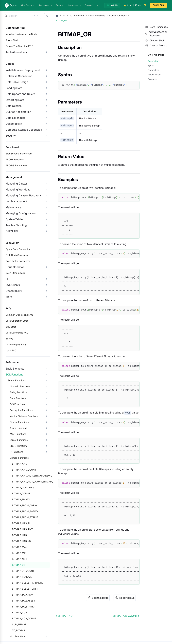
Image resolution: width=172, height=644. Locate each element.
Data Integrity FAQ (16, 344)
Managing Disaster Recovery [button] (23, 195)
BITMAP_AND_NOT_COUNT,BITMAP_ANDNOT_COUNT (31, 482)
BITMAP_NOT (20, 559)
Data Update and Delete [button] (20, 94)
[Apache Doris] (11, 5)
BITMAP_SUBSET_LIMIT (25, 589)
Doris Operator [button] (15, 267)
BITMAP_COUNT (21, 493)
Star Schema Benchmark (19, 154)
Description (153, 61)
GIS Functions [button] (17, 404)
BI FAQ (9, 339)
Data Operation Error (17, 321)
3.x (64, 16)
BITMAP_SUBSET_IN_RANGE (28, 583)
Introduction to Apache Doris (21, 34)
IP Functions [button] (17, 452)
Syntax (151, 66)
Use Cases (46, 5)
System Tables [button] (15, 219)
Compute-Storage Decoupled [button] (24, 130)
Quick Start (12, 40)
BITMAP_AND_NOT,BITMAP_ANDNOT (31, 476)
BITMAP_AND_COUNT (24, 470)
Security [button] (11, 136)
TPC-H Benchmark (16, 159)
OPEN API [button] (12, 231)
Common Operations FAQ (19, 315)
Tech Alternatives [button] (16, 52)
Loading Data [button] (14, 88)
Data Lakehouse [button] (16, 118)
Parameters (153, 70)
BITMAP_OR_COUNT (23, 571)
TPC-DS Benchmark (16, 165)
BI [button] (7, 279)
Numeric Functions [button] (20, 386)
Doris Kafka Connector (18, 261)
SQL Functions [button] (14, 374)
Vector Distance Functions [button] (24, 416)
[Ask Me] (112, 5)
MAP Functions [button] (18, 434)
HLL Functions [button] (18, 636)
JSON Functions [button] (19, 446)
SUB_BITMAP (19, 624)
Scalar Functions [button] (17, 380)
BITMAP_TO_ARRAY (23, 595)
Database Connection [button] (19, 76)
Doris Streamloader (16, 273)
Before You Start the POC (19, 46)
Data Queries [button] (14, 106)
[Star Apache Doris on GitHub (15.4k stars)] (135, 5)
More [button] (9, 297)
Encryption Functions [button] (21, 410)
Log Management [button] (16, 201)
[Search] (22, 16)
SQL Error (11, 327)
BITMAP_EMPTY (21, 499)
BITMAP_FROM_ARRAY (25, 505)
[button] (47, 16)
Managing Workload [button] (18, 189)
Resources (74, 5)
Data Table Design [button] (17, 82)
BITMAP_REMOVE (22, 577)
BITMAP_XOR (19, 613)
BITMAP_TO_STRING (23, 607)
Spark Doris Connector (18, 249)
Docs (60, 5)
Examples (153, 79)
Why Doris (28, 5)
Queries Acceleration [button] (18, 112)
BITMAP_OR (19, 565)
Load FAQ (11, 350)
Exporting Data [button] (15, 100)
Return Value (154, 75)
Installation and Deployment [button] (23, 70)
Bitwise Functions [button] (19, 422)
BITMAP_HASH (20, 535)
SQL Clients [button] (13, 285)
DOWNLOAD (158, 5)
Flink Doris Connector (17, 255)
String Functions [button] (19, 392)
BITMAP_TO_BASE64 (23, 601)
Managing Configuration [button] (21, 213)
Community (92, 5)
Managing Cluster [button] (16, 184)
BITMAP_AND (20, 464)
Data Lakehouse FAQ (17, 333)
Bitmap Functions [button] (19, 458)
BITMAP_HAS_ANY (22, 529)
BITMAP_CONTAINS (23, 488)
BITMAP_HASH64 (22, 541)
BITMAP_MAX (20, 547)
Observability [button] (14, 291)
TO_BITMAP (19, 630)
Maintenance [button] (13, 207)
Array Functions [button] (18, 428)
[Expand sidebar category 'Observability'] (46, 124)
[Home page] (57, 16)
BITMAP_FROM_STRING (25, 517)
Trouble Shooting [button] (16, 225)
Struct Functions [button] (19, 440)
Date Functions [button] (18, 398)
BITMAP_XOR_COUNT (24, 618)
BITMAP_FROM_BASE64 (25, 511)
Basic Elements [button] (15, 369)
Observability (14, 124)
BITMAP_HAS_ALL (22, 523)
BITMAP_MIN (19, 553)
